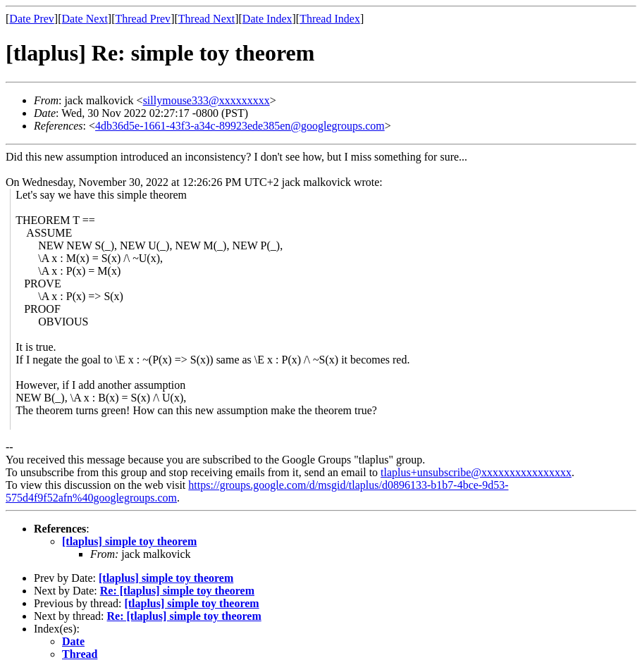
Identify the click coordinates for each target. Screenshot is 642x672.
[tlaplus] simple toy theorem (129, 541)
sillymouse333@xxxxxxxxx (206, 100)
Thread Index (330, 19)
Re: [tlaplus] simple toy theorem (177, 591)
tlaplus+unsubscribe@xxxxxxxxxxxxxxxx (476, 472)
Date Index (267, 19)
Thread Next (206, 19)
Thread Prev (143, 19)
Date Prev (32, 19)
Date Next (85, 19)
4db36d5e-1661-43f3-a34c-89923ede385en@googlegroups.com (240, 126)
